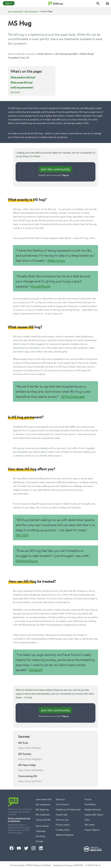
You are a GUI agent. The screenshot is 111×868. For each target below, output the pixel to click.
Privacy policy (63, 825)
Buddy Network (93, 809)
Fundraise (41, 836)
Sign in (9, 3)
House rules (62, 815)
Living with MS (43, 820)
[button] (107, 4)
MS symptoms (43, 804)
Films (87, 820)
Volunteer (41, 831)
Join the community (55, 169)
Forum (88, 799)
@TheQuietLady (73, 397)
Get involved (42, 826)
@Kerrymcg (56, 261)
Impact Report (92, 830)
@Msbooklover (27, 561)
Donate (39, 841)
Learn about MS (15, 11)
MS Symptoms (31, 11)
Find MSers (90, 804)
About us (60, 799)
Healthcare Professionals (68, 809)
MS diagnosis (42, 809)
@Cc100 (22, 535)
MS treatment (43, 815)
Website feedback (65, 835)
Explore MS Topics (94, 815)
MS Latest (90, 825)
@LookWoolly (40, 286)
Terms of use (62, 820)
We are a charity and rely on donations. (19, 820)
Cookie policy (63, 830)
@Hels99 (36, 670)
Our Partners (62, 804)
